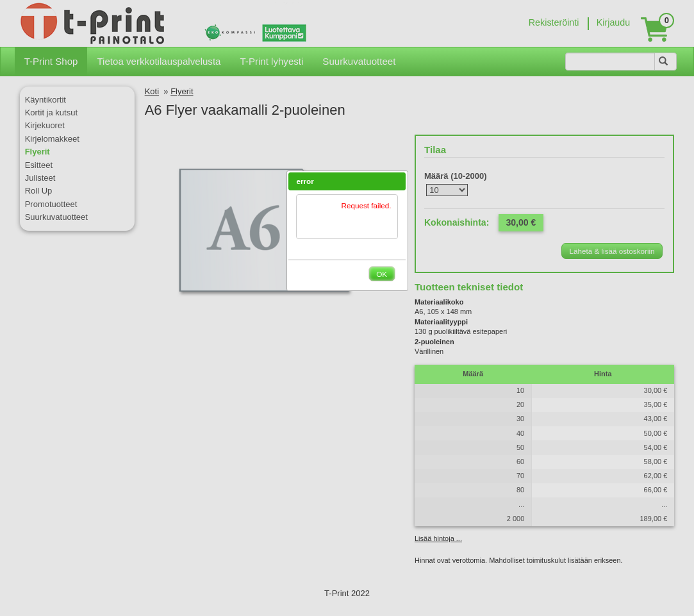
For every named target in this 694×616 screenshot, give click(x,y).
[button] (397, 181)
